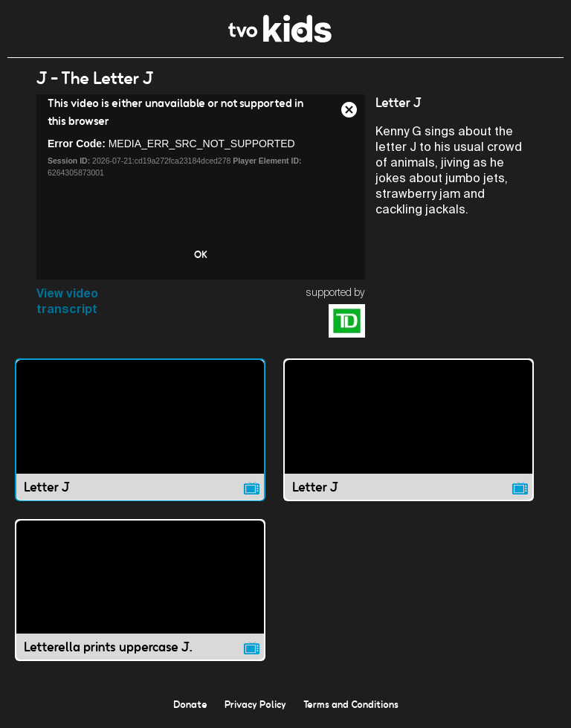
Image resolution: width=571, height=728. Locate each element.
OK (201, 254)
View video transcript (67, 301)
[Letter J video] (140, 429)
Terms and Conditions (351, 704)
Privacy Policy (255, 704)
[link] (280, 38)
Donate (190, 704)
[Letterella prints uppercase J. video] (140, 590)
